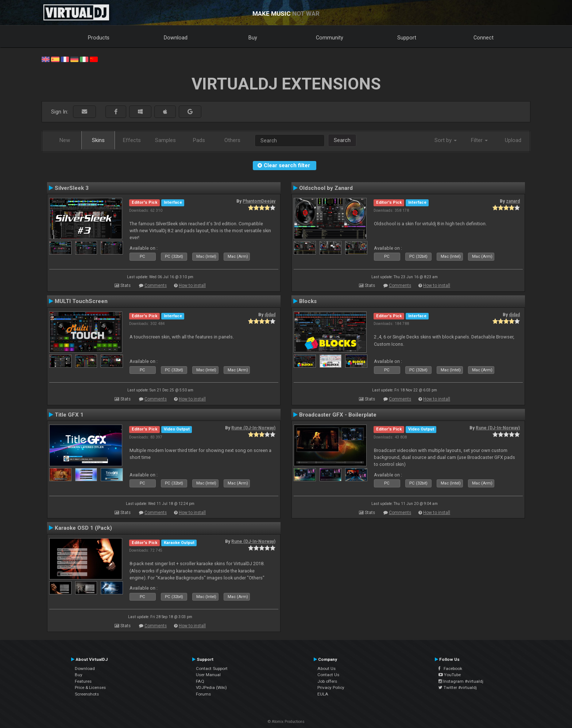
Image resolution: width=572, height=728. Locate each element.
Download (176, 38)
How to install (192, 286)
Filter (479, 140)
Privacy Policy (331, 687)
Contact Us (328, 675)
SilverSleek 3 (72, 188)
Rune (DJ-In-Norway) (253, 428)
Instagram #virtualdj (461, 681)
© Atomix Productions (286, 722)
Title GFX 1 (69, 415)
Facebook (450, 668)
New (65, 140)
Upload (513, 140)
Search (342, 140)
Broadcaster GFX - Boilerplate (338, 415)
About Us (326, 668)
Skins (98, 140)
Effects (132, 140)
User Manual (208, 675)
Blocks (308, 301)
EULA (323, 694)
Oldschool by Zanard (326, 188)
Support (407, 38)
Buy (253, 38)
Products (99, 38)
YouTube (450, 675)
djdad (270, 315)
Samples (165, 140)
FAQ (200, 681)
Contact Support (212, 668)
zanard (513, 201)
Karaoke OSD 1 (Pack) (83, 528)
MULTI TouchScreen (81, 301)
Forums (203, 694)
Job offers (327, 681)
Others (232, 140)
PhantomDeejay (259, 201)
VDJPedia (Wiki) (211, 687)
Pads (199, 140)
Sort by (446, 140)
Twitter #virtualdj (458, 687)
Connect (484, 38)
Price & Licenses (90, 687)
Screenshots (87, 694)
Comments (156, 286)
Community (330, 38)
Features (83, 681)
